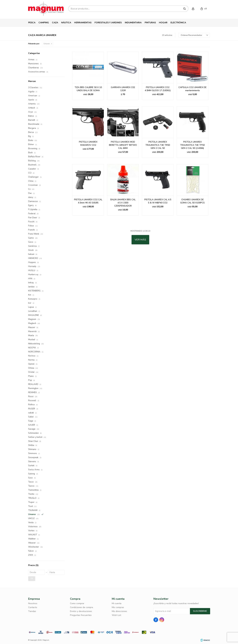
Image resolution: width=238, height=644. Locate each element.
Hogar (163, 23)
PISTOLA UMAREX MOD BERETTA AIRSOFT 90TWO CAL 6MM (123, 145)
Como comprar (77, 603)
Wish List (116, 615)
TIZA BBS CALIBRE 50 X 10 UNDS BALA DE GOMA (88, 89)
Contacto (33, 607)
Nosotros (33, 603)
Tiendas (32, 611)
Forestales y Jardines (108, 23)
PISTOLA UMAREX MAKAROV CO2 (88, 143)
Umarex (47, 44)
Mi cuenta (117, 603)
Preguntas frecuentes (81, 615)
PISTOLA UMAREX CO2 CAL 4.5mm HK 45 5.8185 (88, 201)
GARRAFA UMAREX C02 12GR (123, 89)
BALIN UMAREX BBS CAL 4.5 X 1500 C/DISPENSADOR (123, 203)
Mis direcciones (119, 611)
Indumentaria (133, 23)
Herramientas (83, 23)
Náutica (66, 23)
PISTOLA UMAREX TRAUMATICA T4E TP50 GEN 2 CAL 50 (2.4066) (192, 145)
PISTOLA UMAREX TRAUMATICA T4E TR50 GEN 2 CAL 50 (158, 145)
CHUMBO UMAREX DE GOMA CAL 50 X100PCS (192, 201)
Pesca (32, 23)
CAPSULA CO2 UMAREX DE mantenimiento (193, 89)
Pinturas (150, 23)
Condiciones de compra (81, 607)
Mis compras (118, 607)
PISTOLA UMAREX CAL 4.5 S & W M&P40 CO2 (158, 201)
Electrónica (178, 23)
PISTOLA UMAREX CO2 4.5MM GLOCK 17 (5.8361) (158, 89)
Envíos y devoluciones (81, 611)
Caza (55, 23)
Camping (44, 23)
